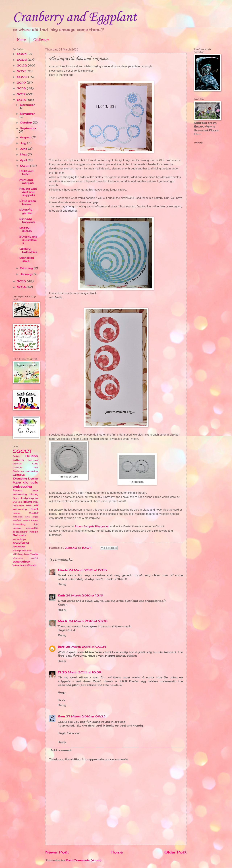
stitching (18, 554)
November (27, 114)
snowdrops (19, 539)
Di (59, 672)
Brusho (32, 456)
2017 (22, 94)
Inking (28, 502)
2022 (22, 66)
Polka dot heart (26, 173)
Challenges (41, 40)
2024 (22, 54)
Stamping (19, 547)
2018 (22, 88)
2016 (22, 100)
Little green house (28, 203)
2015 (22, 281)
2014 (22, 287)
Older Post (176, 852)
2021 (22, 71)
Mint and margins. (27, 181)
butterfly (18, 460)
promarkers (20, 532)
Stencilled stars (27, 259)
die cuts (31, 482)
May (24, 155)
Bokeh (16, 456)
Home (21, 40)
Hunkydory (27, 498)
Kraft (34, 509)
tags (27, 554)
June (24, 149)
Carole (63, 570)
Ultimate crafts (25, 558)
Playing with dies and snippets (28, 192)
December (27, 105)
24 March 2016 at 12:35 (88, 570)
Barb (61, 647)
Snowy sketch (26, 229)
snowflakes (21, 543)
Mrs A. (63, 621)
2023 (22, 60)
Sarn (61, 717)
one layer (32, 517)
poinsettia (32, 528)
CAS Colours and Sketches (25, 467)
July (23, 143)
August (26, 137)
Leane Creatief (25, 513)
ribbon (34, 532)
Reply (62, 584)
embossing (22, 486)
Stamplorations (22, 550)
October (26, 123)
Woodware (19, 565)
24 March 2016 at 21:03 (88, 621)
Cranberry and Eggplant (75, 17)
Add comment (61, 750)
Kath (61, 596)
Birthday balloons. (27, 220)
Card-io (17, 464)
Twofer (34, 554)
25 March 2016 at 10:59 (82, 672)
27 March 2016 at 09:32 (86, 717)
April (24, 160)
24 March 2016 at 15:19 (84, 596)
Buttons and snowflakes (28, 240)
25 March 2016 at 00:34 (86, 647)
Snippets (19, 535)
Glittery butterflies (28, 250)
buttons (33, 460)
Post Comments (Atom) (84, 860)
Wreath (32, 565)
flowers (17, 490)
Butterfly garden (26, 211)
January (26, 274)
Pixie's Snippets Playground (92, 526)
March (25, 166)
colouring (32, 471)
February (27, 268)
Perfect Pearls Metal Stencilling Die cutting (25, 524)
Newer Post (57, 852)
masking (17, 517)
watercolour (21, 562)
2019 (22, 83)
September (28, 128)
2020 (23, 77)
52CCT (22, 451)
